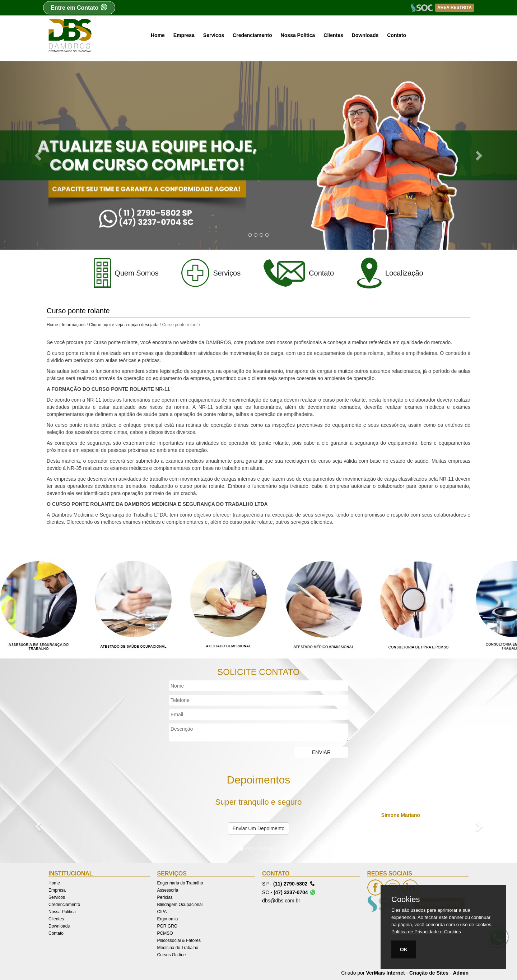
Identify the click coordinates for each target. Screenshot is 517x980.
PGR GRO (167, 926)
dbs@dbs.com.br (281, 901)
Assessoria (168, 890)
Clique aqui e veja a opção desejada (124, 325)
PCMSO (165, 933)
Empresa (184, 35)
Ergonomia (168, 919)
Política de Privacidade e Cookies (426, 932)
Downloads (365, 35)
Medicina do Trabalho (178, 948)
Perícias (165, 897)
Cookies (406, 900)
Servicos (214, 35)
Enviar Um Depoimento (259, 828)
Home (158, 35)
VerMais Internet (385, 973)
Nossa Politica (298, 35)
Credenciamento (252, 35)
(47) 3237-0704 (295, 892)
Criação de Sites (429, 973)
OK (404, 949)
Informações (74, 325)
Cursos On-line (172, 955)
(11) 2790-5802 (294, 883)
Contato (397, 35)
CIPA (162, 912)
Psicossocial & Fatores (179, 940)
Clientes (333, 35)
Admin (461, 973)
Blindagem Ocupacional (180, 905)
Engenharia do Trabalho (180, 883)
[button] (39, 155)
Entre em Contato (79, 7)
